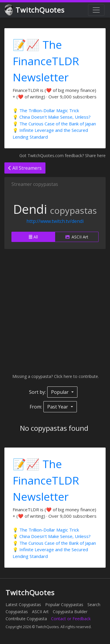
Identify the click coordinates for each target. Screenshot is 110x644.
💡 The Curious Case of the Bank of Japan (54, 124)
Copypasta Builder (70, 612)
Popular (60, 392)
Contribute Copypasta (26, 619)
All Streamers (25, 168)
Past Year (58, 407)
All (33, 237)
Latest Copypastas (23, 605)
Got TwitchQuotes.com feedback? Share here (62, 155)
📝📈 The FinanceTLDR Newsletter (46, 61)
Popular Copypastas (64, 605)
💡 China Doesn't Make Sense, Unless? (52, 117)
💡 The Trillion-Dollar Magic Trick (46, 110)
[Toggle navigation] (96, 10)
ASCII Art (77, 237)
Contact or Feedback (71, 619)
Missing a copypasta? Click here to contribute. (55, 376)
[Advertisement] (55, 311)
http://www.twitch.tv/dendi (55, 221)
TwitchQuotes (35, 10)
